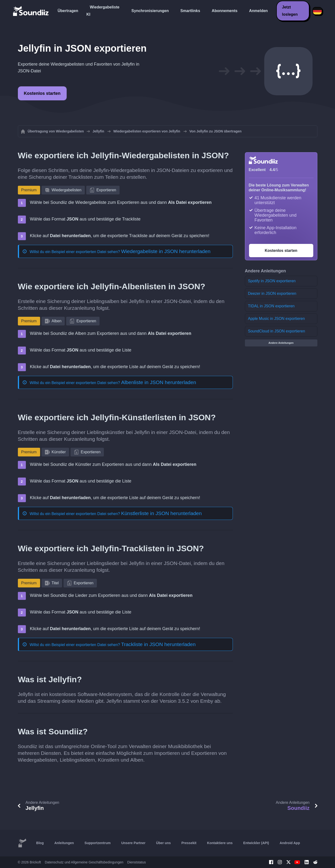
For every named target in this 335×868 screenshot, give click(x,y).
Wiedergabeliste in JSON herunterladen (166, 251)
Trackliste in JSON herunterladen (158, 644)
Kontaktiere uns (220, 843)
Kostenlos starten (42, 93)
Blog (40, 843)
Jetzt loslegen (290, 11)
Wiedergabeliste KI (103, 11)
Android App (290, 843)
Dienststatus (137, 862)
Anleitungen (64, 843)
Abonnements (225, 11)
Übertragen (68, 11)
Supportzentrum (98, 843)
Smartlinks (190, 11)
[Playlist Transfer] (31, 11)
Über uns (163, 843)
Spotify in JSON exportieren (272, 281)
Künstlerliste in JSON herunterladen (161, 513)
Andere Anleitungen (281, 343)
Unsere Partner (133, 843)
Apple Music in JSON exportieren (277, 319)
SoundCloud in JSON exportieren (277, 331)
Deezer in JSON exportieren (272, 293)
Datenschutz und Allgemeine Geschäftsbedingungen (84, 862)
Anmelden (258, 11)
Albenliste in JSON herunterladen (159, 382)
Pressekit (189, 843)
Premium (29, 190)
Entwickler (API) (256, 843)
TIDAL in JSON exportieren (271, 306)
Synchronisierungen (150, 11)
